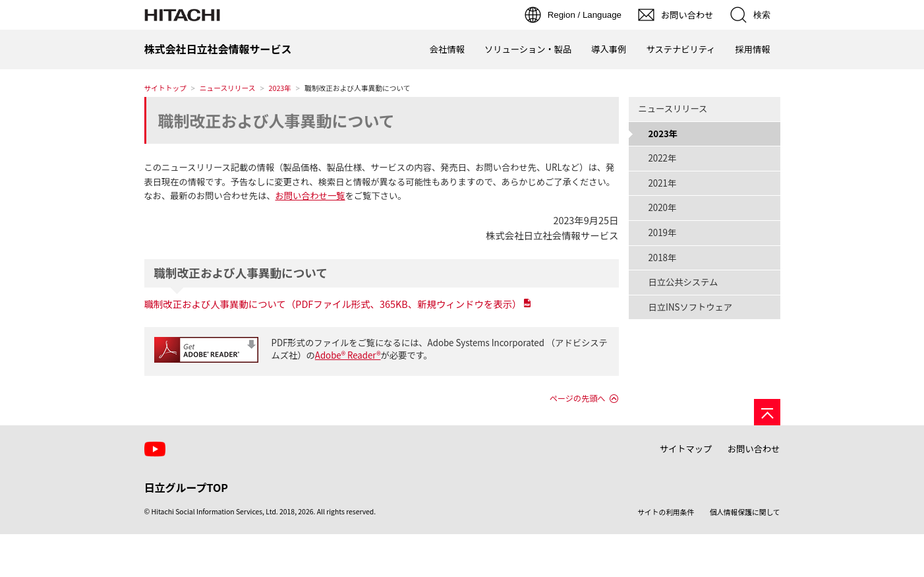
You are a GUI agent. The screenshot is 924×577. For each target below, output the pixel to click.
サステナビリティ (680, 49)
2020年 (663, 207)
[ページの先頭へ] (767, 412)
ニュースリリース (228, 88)
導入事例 (609, 49)
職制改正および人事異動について (276, 120)
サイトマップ (686, 449)
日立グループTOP (186, 487)
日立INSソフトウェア (691, 307)
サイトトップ (165, 88)
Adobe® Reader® (348, 355)
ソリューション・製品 (528, 49)
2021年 (663, 183)
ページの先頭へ (578, 398)
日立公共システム (683, 282)
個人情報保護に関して (745, 512)
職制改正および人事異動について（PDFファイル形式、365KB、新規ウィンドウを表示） (333, 304)
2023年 (280, 88)
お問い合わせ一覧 (310, 196)
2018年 (663, 258)
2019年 (663, 232)
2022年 (663, 158)
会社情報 (447, 49)
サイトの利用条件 (666, 512)
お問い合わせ (754, 449)
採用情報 (752, 49)
